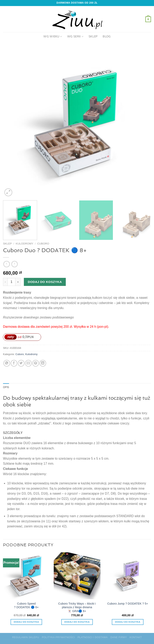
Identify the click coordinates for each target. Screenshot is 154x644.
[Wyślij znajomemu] (28, 363)
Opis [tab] (6, 387)
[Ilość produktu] (11, 282)
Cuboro (43, 244)
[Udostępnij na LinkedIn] (43, 363)
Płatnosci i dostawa (93, 637)
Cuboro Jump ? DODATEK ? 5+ (128, 604)
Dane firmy (119, 637)
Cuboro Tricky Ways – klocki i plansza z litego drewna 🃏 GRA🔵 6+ (77, 607)
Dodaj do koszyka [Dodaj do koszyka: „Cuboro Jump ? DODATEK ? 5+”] (128, 622)
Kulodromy (24, 244)
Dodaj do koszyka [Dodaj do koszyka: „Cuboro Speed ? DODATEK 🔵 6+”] (26, 622)
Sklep (93, 36)
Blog (107, 36)
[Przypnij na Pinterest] (36, 363)
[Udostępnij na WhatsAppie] (7, 363)
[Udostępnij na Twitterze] (21, 363)
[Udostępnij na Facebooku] (14, 363)
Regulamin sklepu (26, 637)
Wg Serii (75, 36)
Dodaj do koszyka (45, 282)
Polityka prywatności (58, 637)
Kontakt (136, 637)
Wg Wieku (53, 36)
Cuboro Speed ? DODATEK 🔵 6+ (26, 605)
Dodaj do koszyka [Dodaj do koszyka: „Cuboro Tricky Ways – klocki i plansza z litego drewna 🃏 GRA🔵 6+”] (77, 622)
